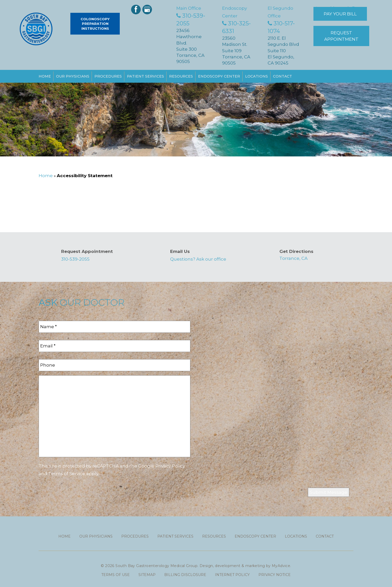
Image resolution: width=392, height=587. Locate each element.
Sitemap (147, 575)
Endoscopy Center (219, 76)
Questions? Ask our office (198, 259)
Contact (282, 76)
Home (45, 76)
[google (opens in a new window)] (148, 9)
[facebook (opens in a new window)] (136, 9)
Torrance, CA (293, 258)
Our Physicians (73, 76)
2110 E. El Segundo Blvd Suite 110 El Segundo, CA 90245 (283, 51)
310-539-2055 (75, 259)
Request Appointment (341, 36)
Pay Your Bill (340, 14)
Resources (181, 76)
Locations (257, 76)
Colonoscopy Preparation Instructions (95, 24)
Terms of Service (67, 474)
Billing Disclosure (185, 575)
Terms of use (116, 575)
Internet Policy (232, 575)
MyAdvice (281, 566)
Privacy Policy (170, 466)
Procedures (108, 76)
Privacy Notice (275, 575)
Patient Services (145, 76)
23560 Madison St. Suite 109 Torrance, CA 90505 (236, 51)
